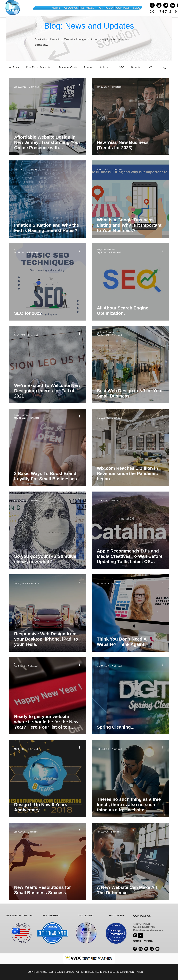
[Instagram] (159, 5)
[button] (165, 68)
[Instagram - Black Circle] (141, 949)
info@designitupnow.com (151, 930)
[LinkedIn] (173, 5)
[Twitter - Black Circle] (146, 949)
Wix (151, 67)
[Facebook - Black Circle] (135, 949)
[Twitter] (166, 5)
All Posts (14, 67)
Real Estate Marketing (39, 67)
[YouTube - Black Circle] (157, 949)
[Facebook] (152, 5)
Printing (89, 67)
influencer (106, 67)
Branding (137, 67)
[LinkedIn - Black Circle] (152, 949)
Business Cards (68, 67)
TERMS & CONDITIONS (111, 972)
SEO (122, 67)
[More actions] (81, 85)
